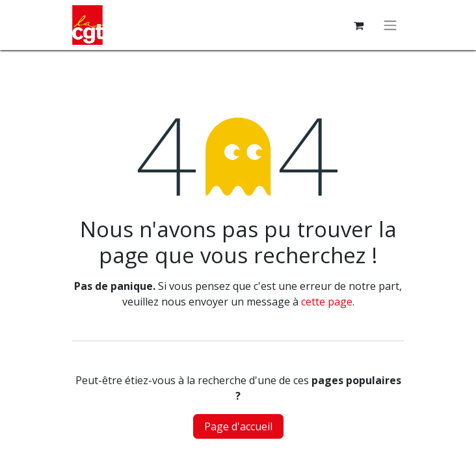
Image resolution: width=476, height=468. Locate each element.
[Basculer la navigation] (390, 25)
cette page (327, 302)
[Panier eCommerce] (358, 25)
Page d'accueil (238, 426)
